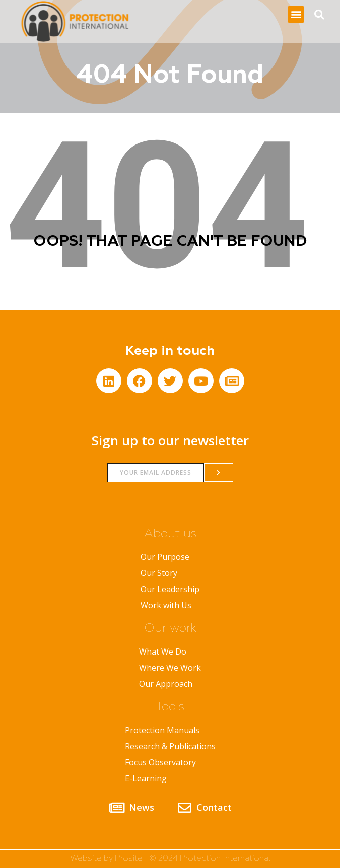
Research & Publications (170, 746)
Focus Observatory (160, 762)
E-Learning (146, 778)
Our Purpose (165, 557)
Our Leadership (170, 589)
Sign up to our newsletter (170, 440)
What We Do (163, 652)
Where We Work (170, 668)
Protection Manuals (162, 730)
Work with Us (166, 605)
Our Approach (166, 684)
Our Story (159, 573)
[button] (296, 14)
